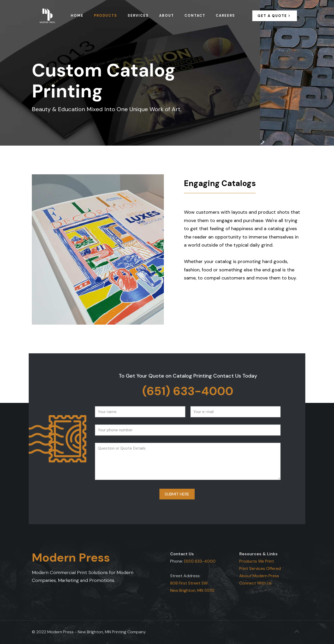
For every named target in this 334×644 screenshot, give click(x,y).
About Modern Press (259, 576)
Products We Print (257, 561)
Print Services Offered (260, 568)
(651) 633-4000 (188, 391)
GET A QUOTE (275, 16)
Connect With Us (255, 583)
